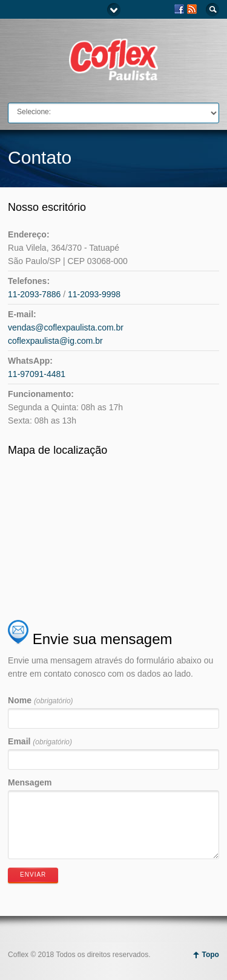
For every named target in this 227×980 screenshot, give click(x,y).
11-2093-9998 (94, 294)
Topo (210, 955)
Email (40, 741)
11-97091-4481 (37, 374)
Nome (41, 700)
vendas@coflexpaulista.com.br (66, 327)
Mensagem (30, 782)
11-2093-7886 (34, 294)
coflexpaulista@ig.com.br (55, 341)
